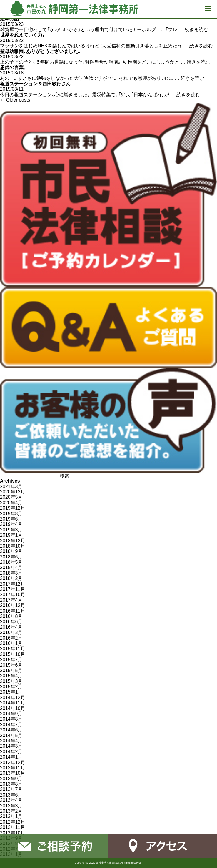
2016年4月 (11, 627)
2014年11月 (12, 703)
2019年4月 (11, 524)
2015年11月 (12, 649)
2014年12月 (12, 697)
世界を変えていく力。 (23, 35)
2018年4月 (11, 567)
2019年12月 (12, 508)
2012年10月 (12, 833)
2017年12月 (12, 584)
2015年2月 (11, 687)
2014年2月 (11, 752)
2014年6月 (11, 730)
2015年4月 (11, 676)
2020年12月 (12, 492)
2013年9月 (11, 779)
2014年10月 (12, 708)
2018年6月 (11, 557)
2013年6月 (11, 795)
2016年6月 (11, 622)
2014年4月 (11, 741)
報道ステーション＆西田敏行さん (35, 84)
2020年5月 (11, 497)
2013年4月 (11, 800)
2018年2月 (11, 578)
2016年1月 (11, 643)
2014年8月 (11, 719)
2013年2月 (11, 811)
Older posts (15, 100)
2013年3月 (11, 806)
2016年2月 (11, 638)
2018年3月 (11, 573)
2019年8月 (11, 514)
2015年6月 (11, 665)
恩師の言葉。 (14, 68)
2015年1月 (11, 692)
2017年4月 (11, 600)
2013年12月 (12, 763)
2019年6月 (11, 519)
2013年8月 (11, 784)
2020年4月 (11, 503)
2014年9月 (11, 714)
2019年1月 (11, 535)
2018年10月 (12, 546)
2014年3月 (11, 746)
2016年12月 (12, 605)
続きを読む (196, 30)
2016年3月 (11, 632)
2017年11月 (12, 589)
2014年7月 (11, 725)
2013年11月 (12, 768)
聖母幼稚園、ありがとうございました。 (41, 51)
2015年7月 (11, 660)
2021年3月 (11, 487)
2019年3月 (11, 530)
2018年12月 (12, 541)
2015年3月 (11, 681)
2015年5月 (11, 670)
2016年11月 (12, 611)
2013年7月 (11, 789)
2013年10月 (12, 773)
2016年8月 (11, 616)
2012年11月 (12, 827)
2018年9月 (11, 551)
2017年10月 (12, 595)
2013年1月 (11, 816)
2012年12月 (12, 822)
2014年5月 (11, 735)
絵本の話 (9, 19)
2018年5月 (11, 562)
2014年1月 (11, 757)
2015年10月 (12, 654)
